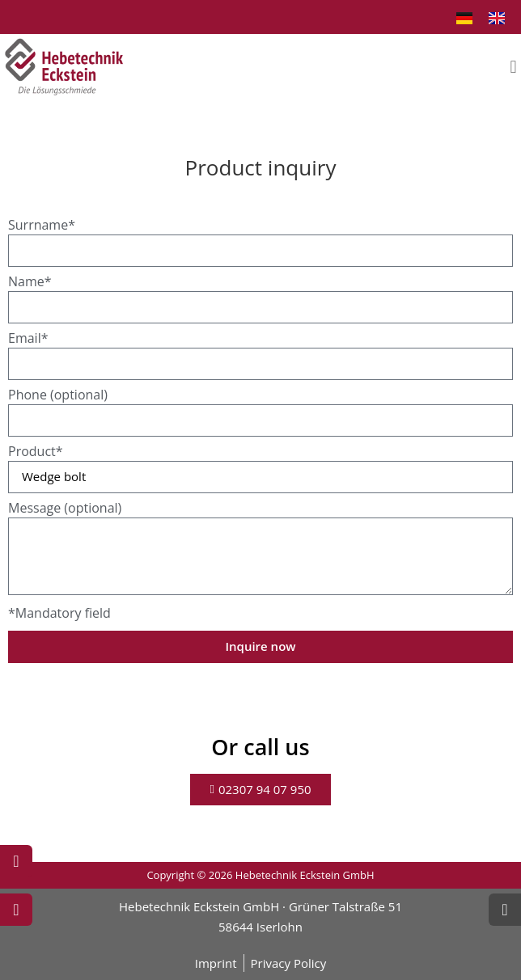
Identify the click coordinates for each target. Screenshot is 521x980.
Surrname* (42, 226)
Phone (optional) (58, 396)
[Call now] (16, 861)
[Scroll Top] (505, 910)
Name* (30, 283)
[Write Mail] (16, 910)
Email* (28, 339)
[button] (513, 67)
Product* (36, 452)
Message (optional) (65, 509)
